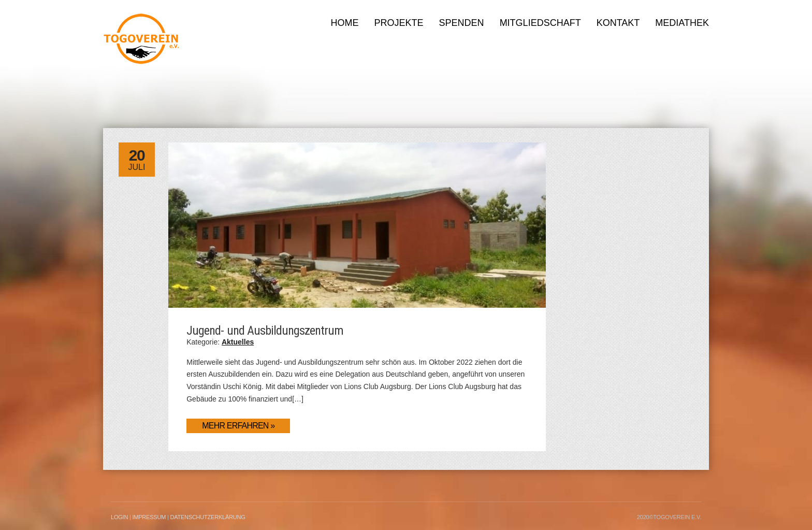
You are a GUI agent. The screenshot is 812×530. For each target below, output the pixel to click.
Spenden (462, 23)
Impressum (149, 517)
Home (345, 23)
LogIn (119, 517)
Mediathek (682, 23)
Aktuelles (238, 342)
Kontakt (618, 23)
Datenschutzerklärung (207, 517)
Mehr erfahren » (238, 426)
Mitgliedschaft (540, 23)
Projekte (399, 23)
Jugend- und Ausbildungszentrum (265, 331)
